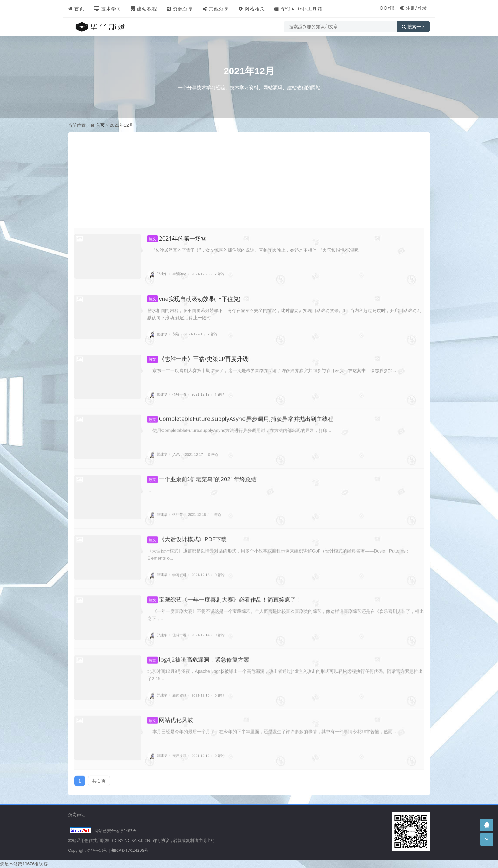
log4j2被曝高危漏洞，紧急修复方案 (198, 656)
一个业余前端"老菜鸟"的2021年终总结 (202, 475)
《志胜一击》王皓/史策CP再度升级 (198, 359)
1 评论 (220, 394)
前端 (176, 334)
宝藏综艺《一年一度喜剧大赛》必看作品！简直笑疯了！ (225, 596)
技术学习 (108, 9)
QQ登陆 (388, 8)
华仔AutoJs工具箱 (298, 9)
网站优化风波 (170, 716)
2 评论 (220, 274)
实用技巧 (179, 752)
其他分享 (216, 9)
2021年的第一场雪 (177, 238)
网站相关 (252, 9)
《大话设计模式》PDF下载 (187, 536)
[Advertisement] (249, 180)
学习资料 (179, 571)
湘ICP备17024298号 (130, 850)
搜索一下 (414, 27)
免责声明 (77, 814)
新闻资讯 (179, 692)
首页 (76, 9)
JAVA (176, 450)
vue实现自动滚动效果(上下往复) (194, 299)
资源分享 (180, 9)
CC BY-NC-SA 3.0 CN (131, 840)
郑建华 (157, 274)
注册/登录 (416, 8)
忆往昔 (178, 511)
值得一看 (179, 394)
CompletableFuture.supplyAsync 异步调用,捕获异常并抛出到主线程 (240, 415)
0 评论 (213, 450)
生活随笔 (179, 274)
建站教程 (144, 9)
